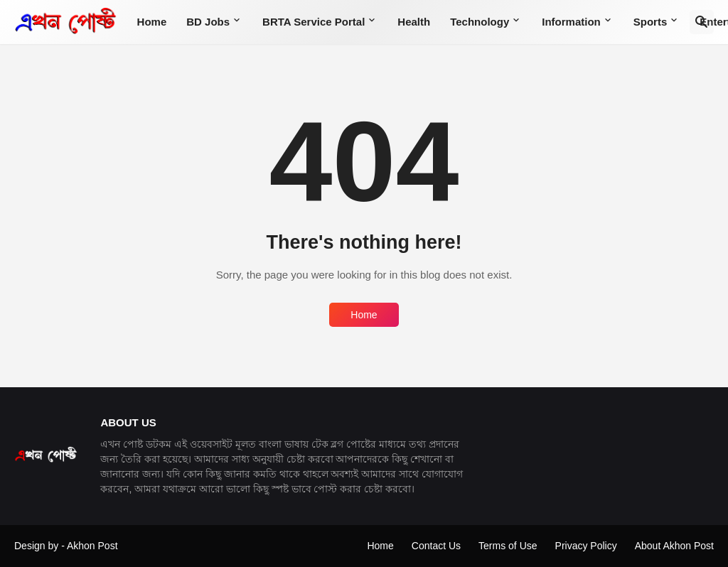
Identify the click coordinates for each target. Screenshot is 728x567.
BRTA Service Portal (314, 22)
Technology (480, 22)
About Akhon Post (674, 546)
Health (414, 22)
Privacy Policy (586, 546)
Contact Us (436, 546)
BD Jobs (208, 22)
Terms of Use (508, 546)
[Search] (702, 22)
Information (571, 22)
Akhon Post (92, 546)
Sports (651, 22)
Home (152, 22)
